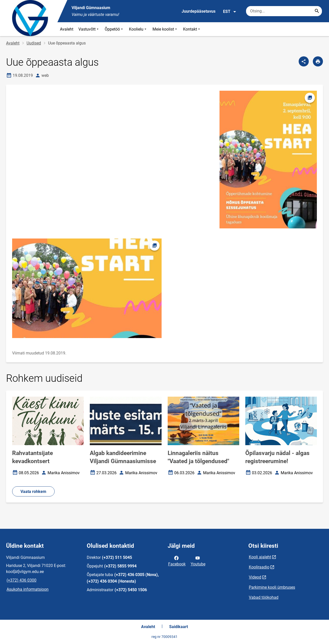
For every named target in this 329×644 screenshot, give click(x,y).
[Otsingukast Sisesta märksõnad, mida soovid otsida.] (284, 11)
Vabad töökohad (264, 597)
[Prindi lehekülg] (318, 61)
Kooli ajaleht (260, 557)
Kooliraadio (259, 567)
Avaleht (67, 29)
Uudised (34, 43)
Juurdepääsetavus (199, 11)
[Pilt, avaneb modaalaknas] (87, 288)
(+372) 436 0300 (21, 580)
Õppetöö (114, 29)
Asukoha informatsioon (28, 589)
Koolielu (138, 29)
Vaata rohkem (33, 492)
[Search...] (317, 11)
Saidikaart (179, 627)
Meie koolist (165, 29)
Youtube (198, 561)
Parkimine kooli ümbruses (272, 587)
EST (230, 12)
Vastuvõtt (89, 29)
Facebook (177, 561)
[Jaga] (304, 61)
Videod (255, 577)
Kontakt (192, 29)
